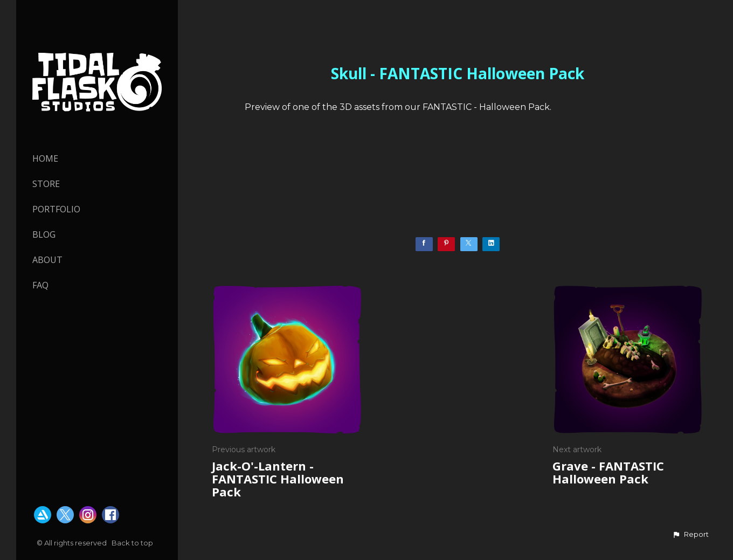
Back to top (133, 543)
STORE (46, 184)
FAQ (40, 285)
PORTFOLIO (56, 209)
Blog (44, 234)
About (47, 260)
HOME (45, 158)
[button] (690, 535)
